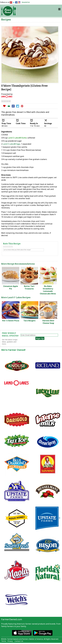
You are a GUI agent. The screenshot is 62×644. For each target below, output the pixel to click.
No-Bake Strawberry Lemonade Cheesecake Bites (48, 290)
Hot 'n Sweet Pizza (11, 321)
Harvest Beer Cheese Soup (48, 322)
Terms (4, 641)
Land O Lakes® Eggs (11, 144)
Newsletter (26, 2)
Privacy (10, 641)
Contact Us (19, 641)
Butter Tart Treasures (29, 287)
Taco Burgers (29, 321)
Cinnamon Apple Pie (11, 287)
